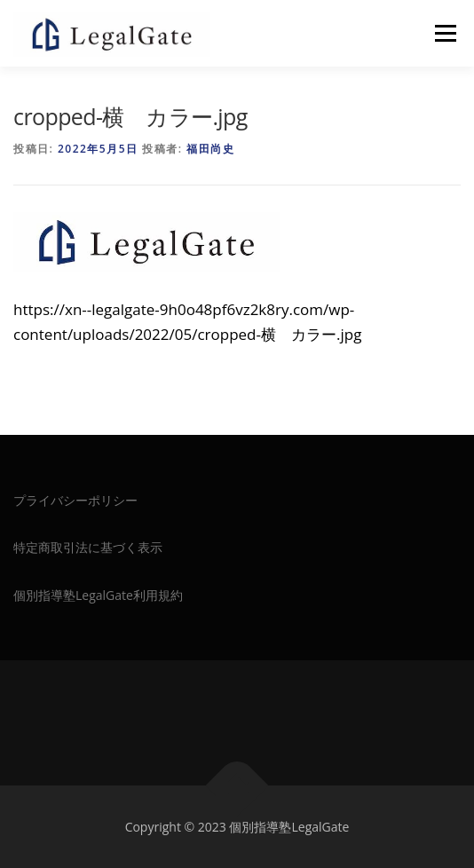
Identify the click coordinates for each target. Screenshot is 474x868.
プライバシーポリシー (75, 500)
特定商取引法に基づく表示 (88, 547)
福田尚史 (210, 149)
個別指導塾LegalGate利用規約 (98, 595)
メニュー (445, 33)
